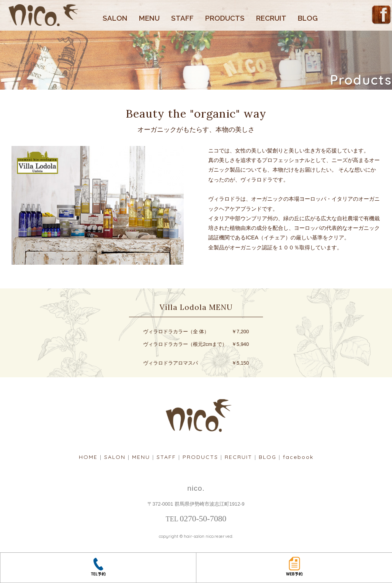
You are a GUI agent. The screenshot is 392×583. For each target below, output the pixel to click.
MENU (149, 18)
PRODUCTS (225, 18)
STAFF (182, 18)
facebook (298, 457)
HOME (88, 457)
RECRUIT (271, 18)
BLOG (308, 18)
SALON (115, 18)
